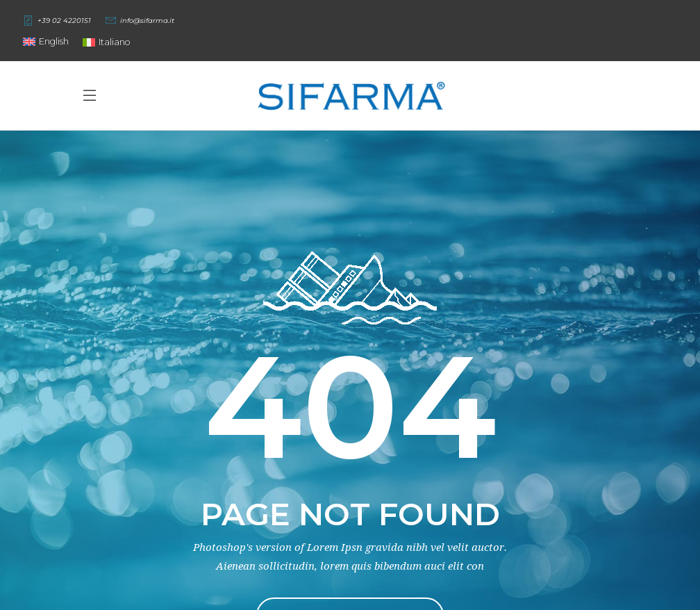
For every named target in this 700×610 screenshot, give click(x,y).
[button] (46, 42)
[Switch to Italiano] (107, 42)
